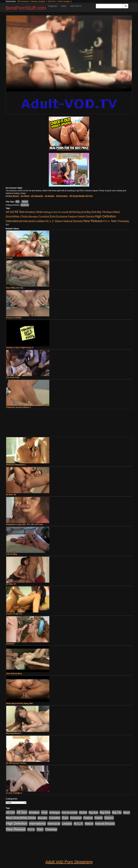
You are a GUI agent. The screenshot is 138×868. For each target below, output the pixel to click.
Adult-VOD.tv (76, 6)
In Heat (9, 258)
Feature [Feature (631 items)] (72, 217)
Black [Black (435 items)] (110, 212)
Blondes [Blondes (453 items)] (33, 217)
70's (17, 202)
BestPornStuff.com (26, 8)
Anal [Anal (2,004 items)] (39, 212)
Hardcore (25, 205)
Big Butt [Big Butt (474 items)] (82, 212)
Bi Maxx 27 (11, 584)
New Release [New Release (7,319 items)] (93, 221)
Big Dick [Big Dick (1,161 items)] (92, 212)
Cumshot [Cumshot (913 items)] (44, 217)
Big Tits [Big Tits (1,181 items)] (102, 212)
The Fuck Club (13, 377)
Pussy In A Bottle (14, 318)
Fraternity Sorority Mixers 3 (18, 407)
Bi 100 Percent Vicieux (16, 763)
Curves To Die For (14, 614)
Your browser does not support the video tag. (69, 53)
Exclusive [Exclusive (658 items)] (62, 217)
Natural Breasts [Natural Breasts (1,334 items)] (73, 221)
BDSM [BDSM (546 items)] (73, 212)
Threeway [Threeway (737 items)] (123, 221)
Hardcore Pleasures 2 (16, 465)
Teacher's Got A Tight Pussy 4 (20, 348)
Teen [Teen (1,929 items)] (114, 221)
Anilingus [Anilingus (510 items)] (48, 212)
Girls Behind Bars (14, 674)
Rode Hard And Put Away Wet (19, 703)
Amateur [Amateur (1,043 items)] (30, 212)
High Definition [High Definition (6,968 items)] (105, 216)
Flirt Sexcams (23, 1)
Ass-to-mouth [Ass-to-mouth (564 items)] (61, 212)
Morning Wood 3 (14, 733)
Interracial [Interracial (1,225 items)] (29, 221)
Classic (25, 202)
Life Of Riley (12, 554)
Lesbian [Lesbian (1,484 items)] (40, 221)
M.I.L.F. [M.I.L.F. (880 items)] (50, 221)
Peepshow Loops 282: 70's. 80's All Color (25, 524)
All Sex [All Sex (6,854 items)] (20, 212)
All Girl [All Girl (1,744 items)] (10, 212)
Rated (64, 6)
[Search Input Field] (109, 6)
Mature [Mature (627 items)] (59, 221)
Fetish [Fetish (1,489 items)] (81, 216)
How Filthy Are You (15, 288)
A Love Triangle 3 (14, 793)
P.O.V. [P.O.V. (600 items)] (107, 221)
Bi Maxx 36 (11, 495)
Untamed (10, 644)
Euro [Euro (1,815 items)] (53, 217)
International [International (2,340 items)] (14, 221)
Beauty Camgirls (38, 1)
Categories (53, 6)
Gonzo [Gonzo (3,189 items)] (90, 216)
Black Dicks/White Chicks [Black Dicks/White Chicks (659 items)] (21, 818)
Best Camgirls (64, 1)
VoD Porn (52, 1)
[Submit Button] (126, 6)
